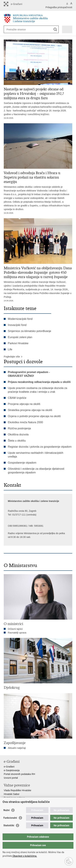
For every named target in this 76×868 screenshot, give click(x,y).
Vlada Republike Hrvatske (17, 790)
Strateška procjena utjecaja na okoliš (30, 410)
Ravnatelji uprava (17, 633)
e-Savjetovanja (12, 770)
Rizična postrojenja (19, 428)
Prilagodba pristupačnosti (59, 7)
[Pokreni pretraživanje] (55, 29)
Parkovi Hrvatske (18, 343)
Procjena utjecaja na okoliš (24, 404)
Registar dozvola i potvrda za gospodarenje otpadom (40, 447)
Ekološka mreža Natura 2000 (25, 422)
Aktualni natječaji (17, 748)
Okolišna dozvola (18, 435)
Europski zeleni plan (20, 337)
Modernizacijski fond (20, 319)
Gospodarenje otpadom (22, 463)
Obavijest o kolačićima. (24, 856)
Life (10, 349)
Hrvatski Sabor (12, 794)
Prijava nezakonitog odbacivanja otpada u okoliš (39, 382)
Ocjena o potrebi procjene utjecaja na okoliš (34, 416)
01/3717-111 (19, 515)
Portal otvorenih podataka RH (19, 774)
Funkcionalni (10, 818)
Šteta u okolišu (17, 441)
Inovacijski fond (17, 325)
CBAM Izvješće (17, 398)
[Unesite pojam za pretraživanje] (19, 29)
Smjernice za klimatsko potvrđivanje (29, 331)
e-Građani (9, 767)
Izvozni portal (11, 778)
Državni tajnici (15, 629)
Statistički (9, 825)
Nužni (6, 810)
